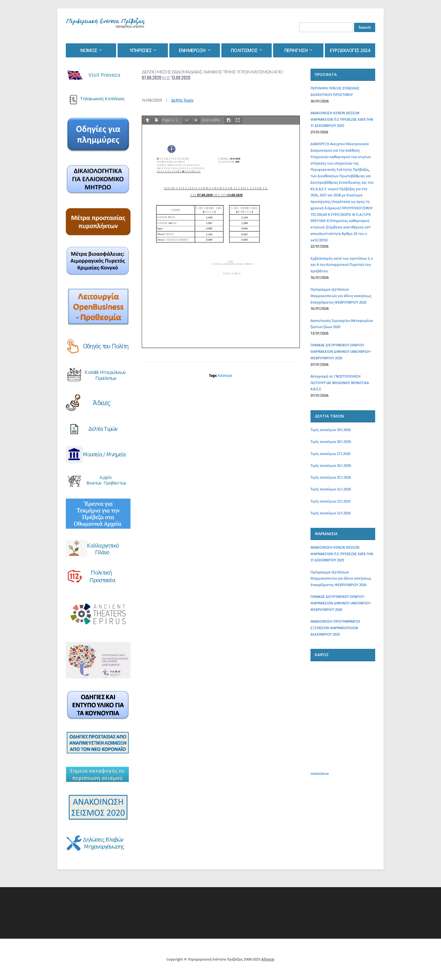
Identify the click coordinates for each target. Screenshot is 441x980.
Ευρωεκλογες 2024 (350, 50)
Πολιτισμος (244, 50)
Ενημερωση (192, 50)
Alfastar (268, 959)
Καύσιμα (225, 375)
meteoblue (320, 774)
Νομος (89, 50)
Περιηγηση (296, 50)
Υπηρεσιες (141, 50)
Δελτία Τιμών (182, 100)
